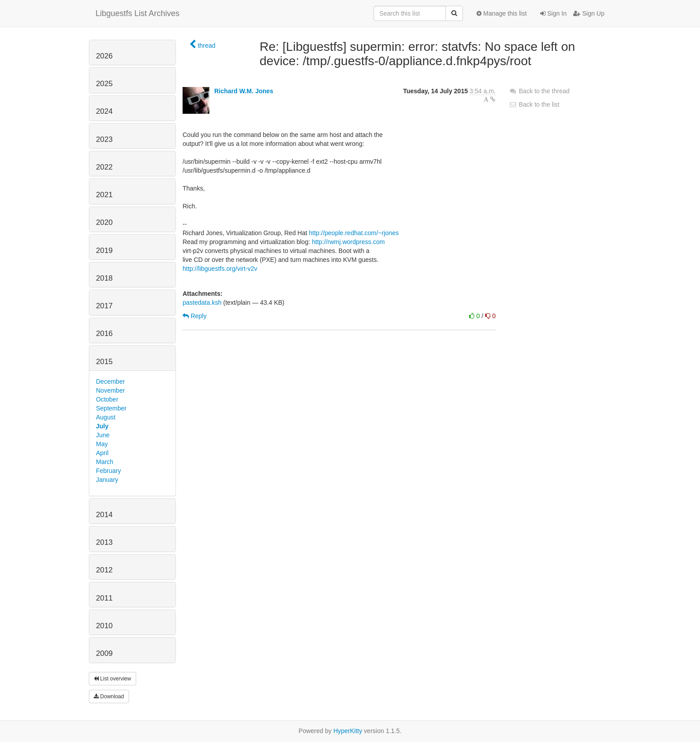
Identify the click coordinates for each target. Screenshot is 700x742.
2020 (104, 222)
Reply (195, 316)
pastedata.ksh (202, 303)
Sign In (553, 13)
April (102, 453)
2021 (104, 195)
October (107, 399)
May (102, 444)
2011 (104, 598)
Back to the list (534, 104)
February (108, 471)
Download (109, 696)
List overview (112, 679)
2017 (104, 306)
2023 (104, 139)
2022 (104, 167)
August (106, 417)
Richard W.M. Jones (244, 91)
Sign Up (589, 13)
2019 (104, 251)
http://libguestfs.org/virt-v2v (220, 269)
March (105, 462)
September (111, 408)
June (103, 435)
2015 (104, 362)
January (107, 480)
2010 (104, 626)
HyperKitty (348, 731)
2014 (104, 515)
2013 (104, 542)
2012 (104, 570)
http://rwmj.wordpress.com (348, 242)
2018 (104, 278)
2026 (104, 56)
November (110, 390)
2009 (104, 653)
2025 (104, 84)
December (110, 381)
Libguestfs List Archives (137, 13)
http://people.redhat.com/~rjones (354, 233)
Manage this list (502, 13)
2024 (104, 111)
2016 (104, 334)
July (102, 426)
